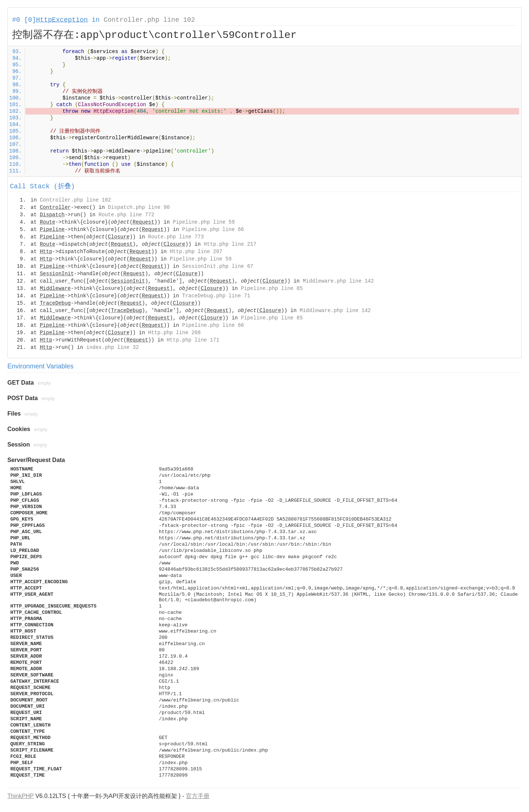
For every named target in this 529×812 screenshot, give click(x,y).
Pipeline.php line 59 (204, 222)
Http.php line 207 (196, 252)
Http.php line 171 (193, 340)
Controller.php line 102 (149, 20)
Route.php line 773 (176, 237)
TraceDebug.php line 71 (216, 296)
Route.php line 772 (126, 215)
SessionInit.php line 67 (218, 266)
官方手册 (198, 796)
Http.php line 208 (174, 333)
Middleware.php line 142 (338, 281)
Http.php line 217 (230, 244)
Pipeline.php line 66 (213, 230)
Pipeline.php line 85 (272, 288)
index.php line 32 (112, 347)
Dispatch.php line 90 (139, 207)
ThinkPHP (21, 796)
